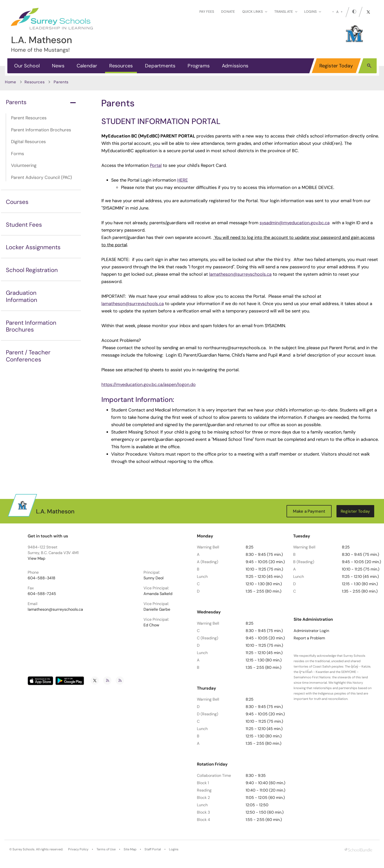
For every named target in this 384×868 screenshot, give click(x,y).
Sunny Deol (154, 578)
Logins (174, 849)
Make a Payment (309, 511)
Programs (199, 66)
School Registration (32, 270)
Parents (41, 102)
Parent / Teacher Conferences (28, 356)
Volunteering (24, 165)
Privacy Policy (78, 849)
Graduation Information (22, 296)
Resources (121, 66)
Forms (18, 154)
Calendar (87, 66)
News (58, 66)
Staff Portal (153, 849)
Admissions (235, 66)
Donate (228, 12)
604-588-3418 (42, 578)
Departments (160, 66)
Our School (27, 66)
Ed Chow (151, 625)
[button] (369, 65)
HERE (183, 180)
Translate (286, 12)
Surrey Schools (24, 849)
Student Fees (24, 225)
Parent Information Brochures (41, 130)
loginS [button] (313, 12)
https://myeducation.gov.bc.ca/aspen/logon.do (149, 384)
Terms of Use (106, 849)
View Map (36, 558)
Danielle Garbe (157, 609)
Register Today (336, 66)
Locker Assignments (33, 247)
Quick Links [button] (255, 12)
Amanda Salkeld (158, 594)
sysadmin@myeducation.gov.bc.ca (295, 223)
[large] (342, 12)
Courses (17, 202)
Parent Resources (29, 118)
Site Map (130, 849)
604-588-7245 (42, 594)
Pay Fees (207, 12)
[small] (333, 12)
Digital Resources (28, 142)
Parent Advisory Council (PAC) (42, 177)
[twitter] (368, 12)
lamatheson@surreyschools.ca (240, 274)
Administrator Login (311, 631)
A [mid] (337, 12)
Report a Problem (309, 638)
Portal (156, 165)
